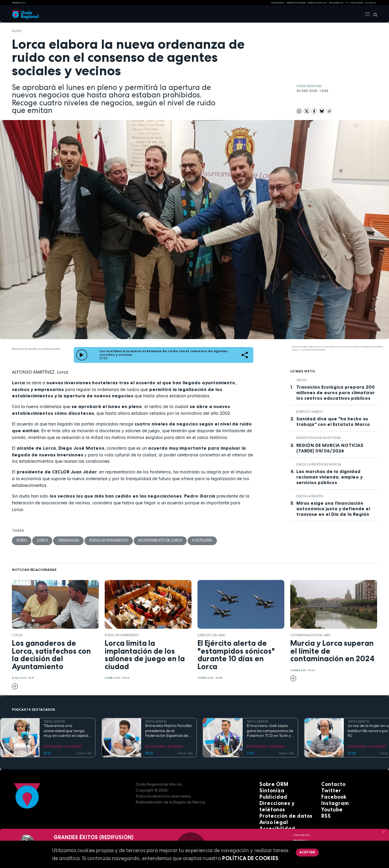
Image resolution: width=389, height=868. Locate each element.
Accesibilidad (273, 819)
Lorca (41, 540)
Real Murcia (336, 3)
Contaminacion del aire (310, 635)
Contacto (331, 784)
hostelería (187, 540)
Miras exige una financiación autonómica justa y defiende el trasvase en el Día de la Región (333, 509)
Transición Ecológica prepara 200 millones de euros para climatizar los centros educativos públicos (335, 393)
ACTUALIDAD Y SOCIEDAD (63, 746)
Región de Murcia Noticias (318, 438)
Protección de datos (280, 808)
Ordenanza (66, 540)
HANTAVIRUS (278, 3)
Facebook (331, 796)
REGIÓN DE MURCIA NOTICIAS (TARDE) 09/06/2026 (330, 448)
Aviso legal (271, 814)
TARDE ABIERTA (54, 721)
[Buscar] (374, 14)
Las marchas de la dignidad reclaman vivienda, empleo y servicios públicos (329, 477)
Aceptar (307, 852)
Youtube (330, 808)
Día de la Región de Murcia (319, 464)
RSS (325, 814)
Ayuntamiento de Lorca (149, 540)
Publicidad (270, 796)
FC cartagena (354, 3)
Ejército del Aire (211, 635)
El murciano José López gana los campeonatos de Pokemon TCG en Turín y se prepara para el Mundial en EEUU (270, 731)
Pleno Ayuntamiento (102, 540)
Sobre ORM (271, 784)
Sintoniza (269, 790)
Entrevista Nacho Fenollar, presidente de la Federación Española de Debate (169, 731)
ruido (17, 31)
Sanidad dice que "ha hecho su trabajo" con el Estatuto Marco (333, 422)
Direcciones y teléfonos (284, 802)
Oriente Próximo (296, 3)
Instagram (332, 802)
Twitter (329, 790)
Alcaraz (371, 3)
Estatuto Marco (310, 412)
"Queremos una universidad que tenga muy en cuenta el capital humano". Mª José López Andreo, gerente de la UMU (66, 731)
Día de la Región (310, 496)
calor (301, 380)
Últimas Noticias (317, 3)
